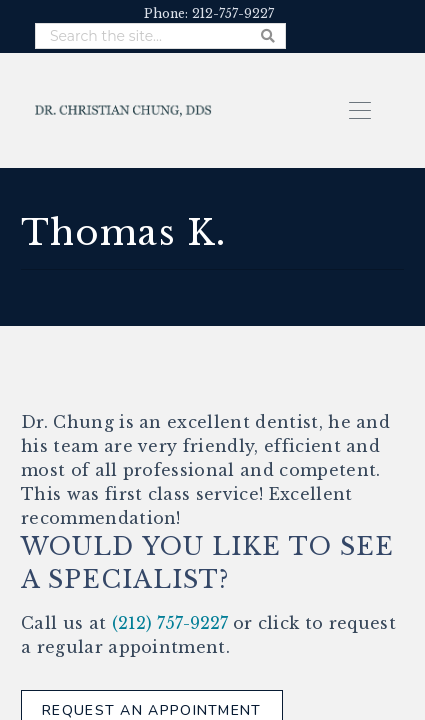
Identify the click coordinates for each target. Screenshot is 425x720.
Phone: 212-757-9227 (209, 13)
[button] (360, 109)
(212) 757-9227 (170, 623)
